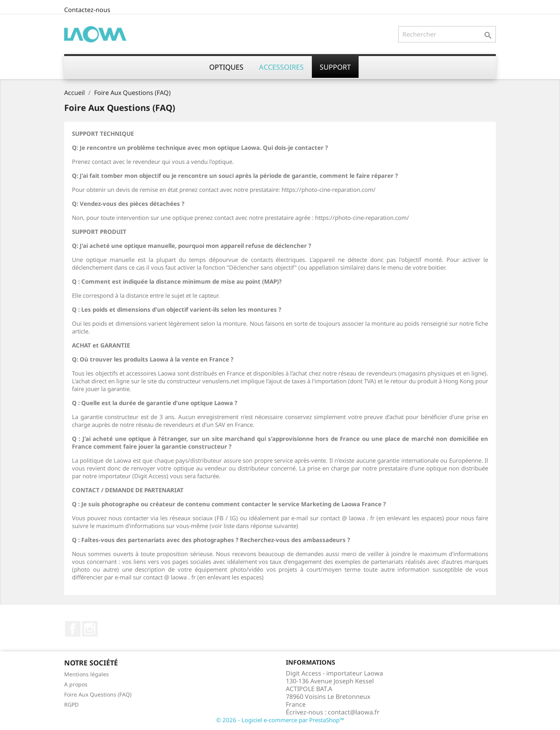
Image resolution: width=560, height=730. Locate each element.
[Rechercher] (447, 34)
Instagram (90, 629)
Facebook (73, 629)
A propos (76, 684)
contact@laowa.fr (354, 712)
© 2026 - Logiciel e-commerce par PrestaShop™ (280, 720)
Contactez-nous (87, 10)
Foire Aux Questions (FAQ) (98, 694)
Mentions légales (87, 674)
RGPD (71, 705)
